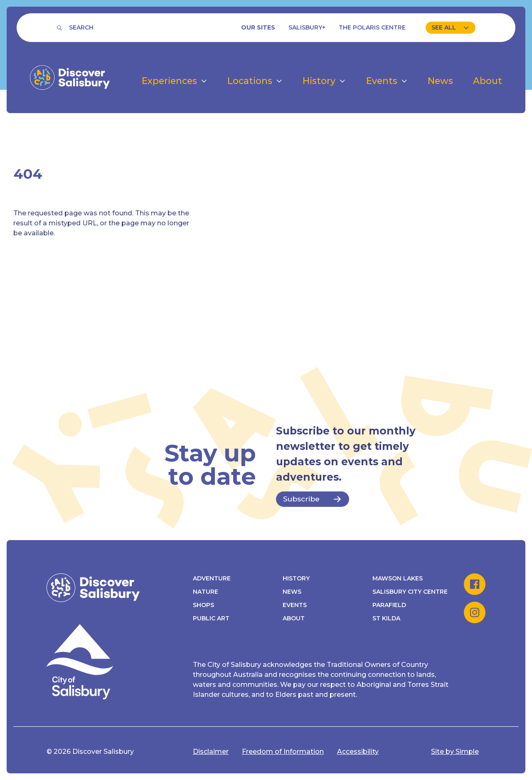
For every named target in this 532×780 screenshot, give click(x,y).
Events (295, 605)
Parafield (389, 605)
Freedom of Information (283, 752)
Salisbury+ (307, 27)
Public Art (211, 618)
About (294, 618)
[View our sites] (451, 28)
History (296, 578)
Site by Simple (455, 752)
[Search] (75, 28)
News (292, 592)
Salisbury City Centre (410, 592)
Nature (206, 592)
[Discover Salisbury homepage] (70, 78)
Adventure (212, 578)
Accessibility (358, 752)
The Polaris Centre (372, 27)
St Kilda (386, 618)
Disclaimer (211, 752)
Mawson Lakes (398, 578)
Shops (203, 605)
